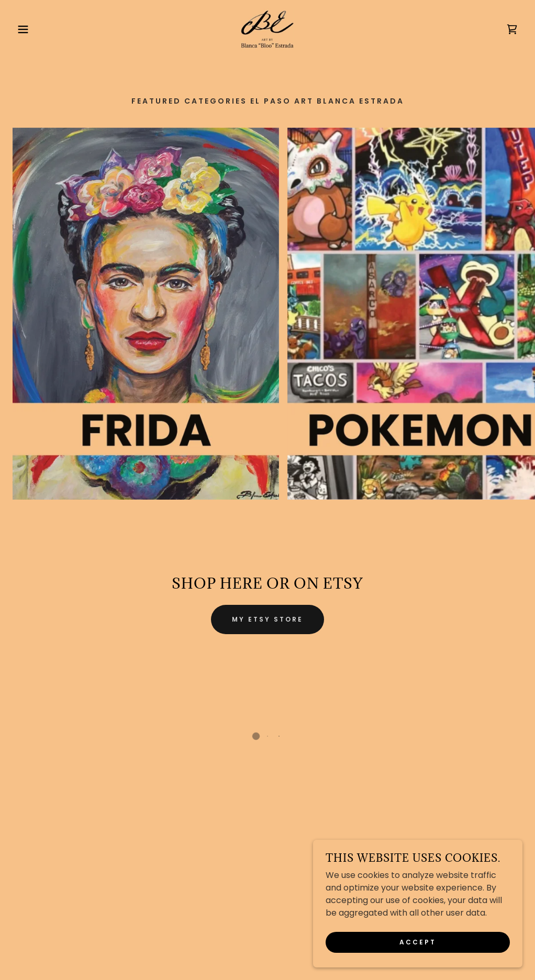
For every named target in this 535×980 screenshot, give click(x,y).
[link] (267, 29)
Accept (418, 942)
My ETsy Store (267, 619)
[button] (27, 29)
